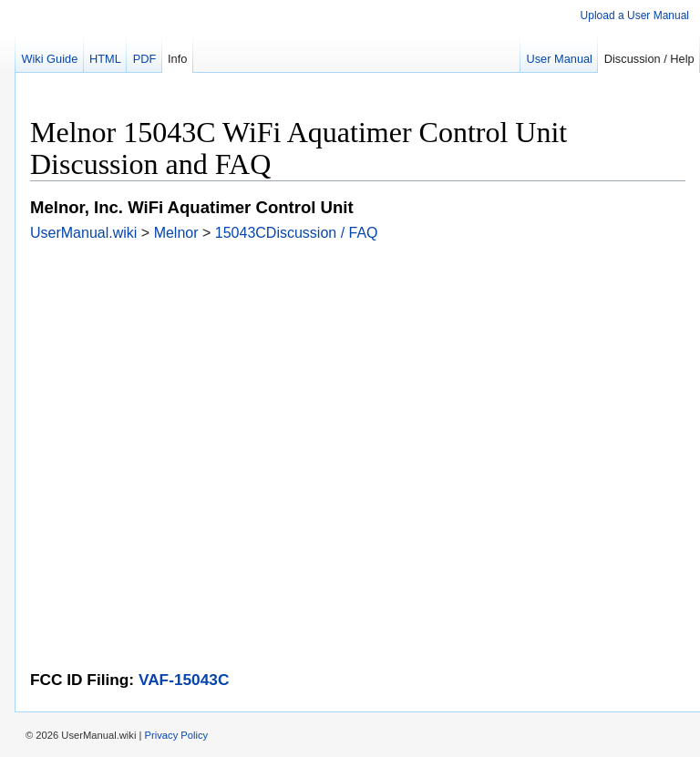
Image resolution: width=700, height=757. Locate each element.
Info (177, 59)
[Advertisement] (358, 369)
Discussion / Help (649, 59)
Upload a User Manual (635, 15)
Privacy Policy (177, 735)
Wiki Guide (49, 59)
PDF (145, 59)
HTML (105, 59)
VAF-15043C (184, 680)
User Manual (559, 59)
